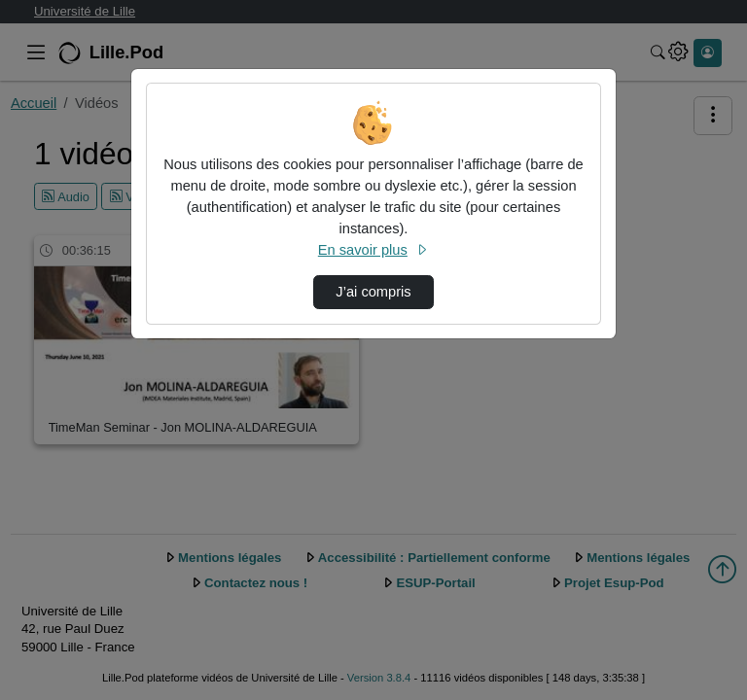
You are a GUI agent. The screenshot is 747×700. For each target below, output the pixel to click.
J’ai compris (373, 292)
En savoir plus (373, 250)
